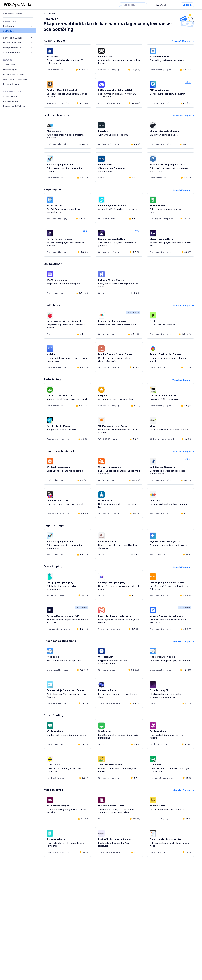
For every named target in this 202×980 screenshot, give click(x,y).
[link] (18, 14)
